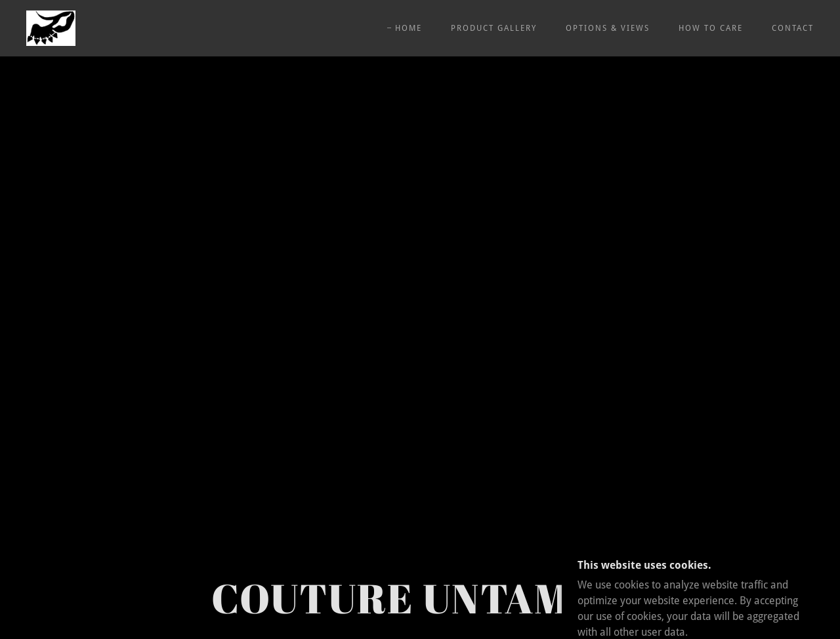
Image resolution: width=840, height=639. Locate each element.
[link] (51, 27)
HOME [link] (409, 28)
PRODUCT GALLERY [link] (494, 28)
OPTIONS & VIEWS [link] (608, 28)
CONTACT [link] (793, 28)
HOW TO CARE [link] (711, 28)
